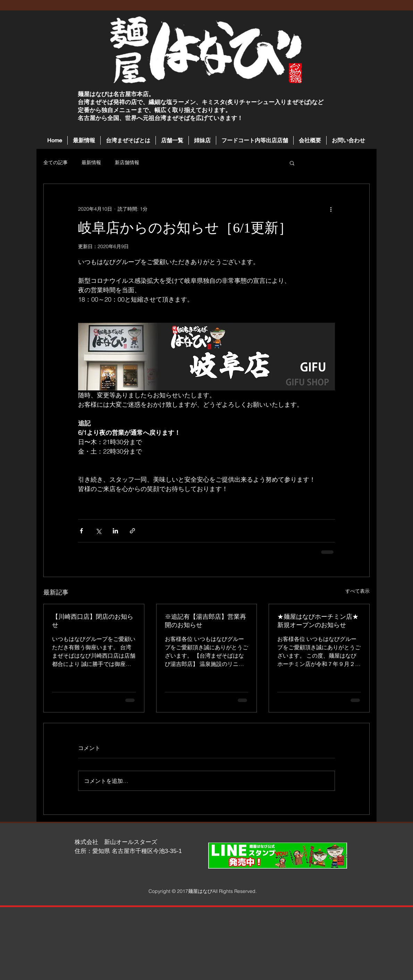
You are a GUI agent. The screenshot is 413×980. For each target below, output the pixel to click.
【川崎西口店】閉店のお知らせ (93, 621)
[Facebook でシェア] (81, 531)
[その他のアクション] (331, 209)
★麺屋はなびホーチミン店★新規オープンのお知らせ (318, 621)
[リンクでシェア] (132, 531)
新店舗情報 (127, 162)
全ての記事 (56, 162)
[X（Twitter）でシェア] (98, 531)
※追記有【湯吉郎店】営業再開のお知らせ (205, 621)
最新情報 (91, 162)
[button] (172, 140)
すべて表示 (357, 591)
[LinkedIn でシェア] (115, 531)
